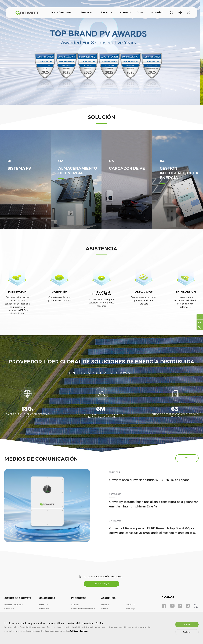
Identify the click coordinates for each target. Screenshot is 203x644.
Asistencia (125, 13)
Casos (140, 13)
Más (187, 458)
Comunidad (156, 13)
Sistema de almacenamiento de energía (83, 611)
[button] (89, 98)
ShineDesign (130, 609)
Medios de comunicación (14, 605)
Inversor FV (75, 605)
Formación (105, 605)
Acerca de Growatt (61, 13)
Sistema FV (44, 605)
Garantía (104, 609)
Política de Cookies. (79, 631)
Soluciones (87, 13)
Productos (106, 13)
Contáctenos (9, 609)
